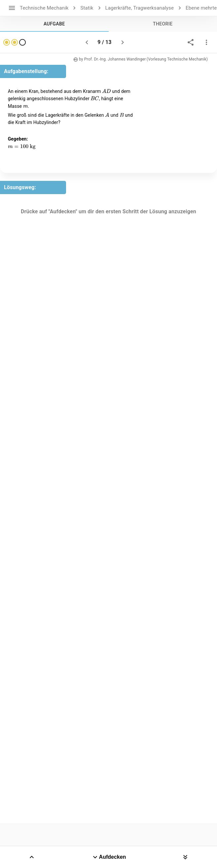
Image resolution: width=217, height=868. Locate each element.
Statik (87, 8)
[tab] (54, 24)
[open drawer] (12, 8)
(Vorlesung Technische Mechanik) (177, 59)
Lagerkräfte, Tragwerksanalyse (140, 8)
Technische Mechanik (44, 8)
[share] (191, 42)
